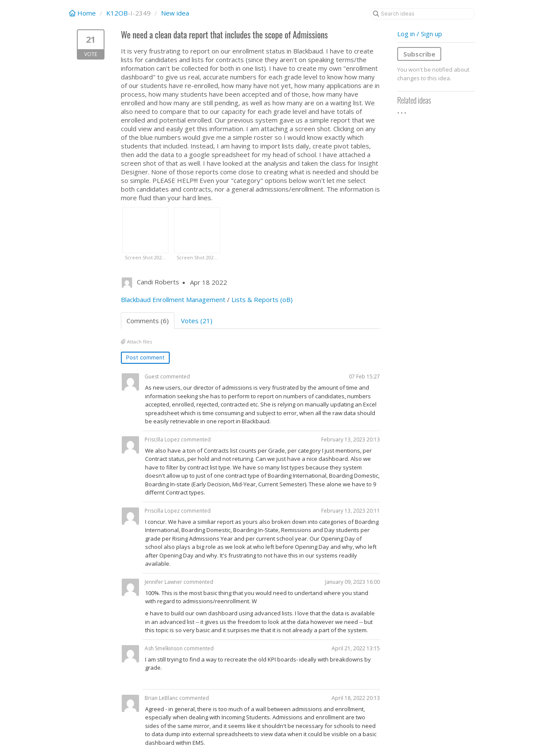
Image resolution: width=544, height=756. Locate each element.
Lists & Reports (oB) (262, 299)
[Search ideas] (422, 14)
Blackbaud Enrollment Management (173, 299)
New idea (175, 13)
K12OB (117, 13)
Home (83, 13)
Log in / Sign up (420, 34)
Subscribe (419, 54)
